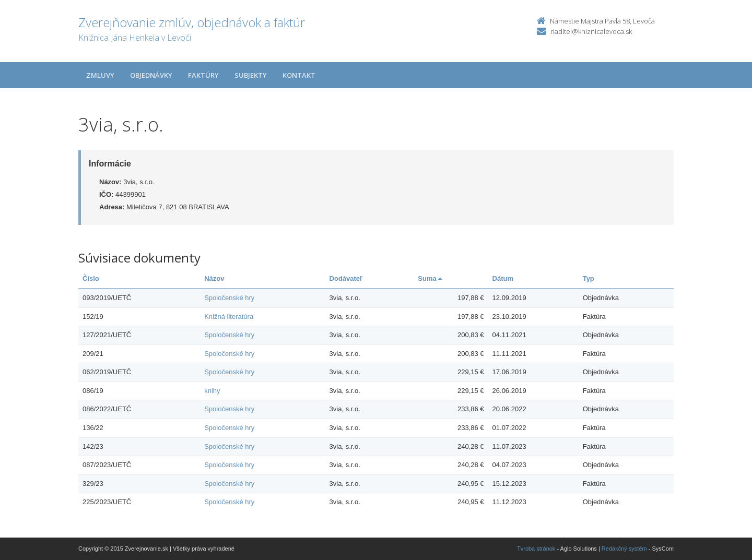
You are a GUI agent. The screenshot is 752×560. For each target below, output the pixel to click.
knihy (212, 391)
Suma (430, 278)
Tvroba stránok (536, 549)
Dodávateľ (346, 278)
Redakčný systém (624, 549)
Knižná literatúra (229, 317)
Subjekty (251, 75)
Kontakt (299, 75)
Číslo (91, 278)
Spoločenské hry (229, 298)
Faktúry (203, 75)
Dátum (503, 278)
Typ (589, 278)
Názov (214, 278)
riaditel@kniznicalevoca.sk (591, 31)
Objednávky (151, 75)
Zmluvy (100, 75)
